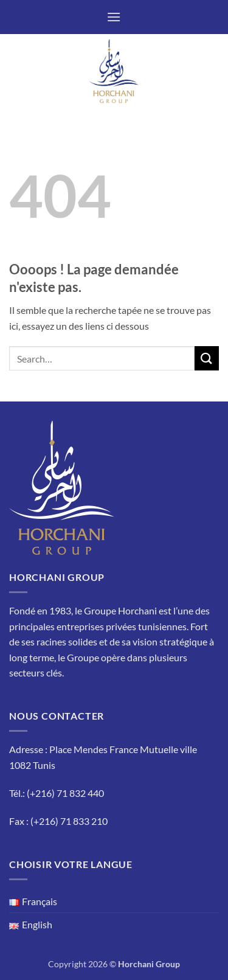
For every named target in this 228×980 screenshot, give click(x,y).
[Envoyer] (207, 358)
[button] (114, 17)
